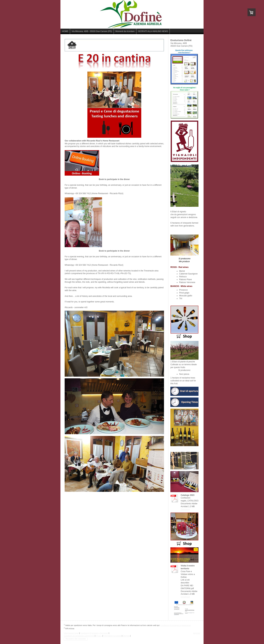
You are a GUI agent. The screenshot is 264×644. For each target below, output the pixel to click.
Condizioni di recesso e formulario (94, 633)
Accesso (197, 633)
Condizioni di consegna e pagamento (176, 625)
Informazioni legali (71, 633)
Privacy (99, 636)
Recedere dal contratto (76, 639)
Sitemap (126, 636)
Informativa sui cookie (112, 636)
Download (185, 509)
